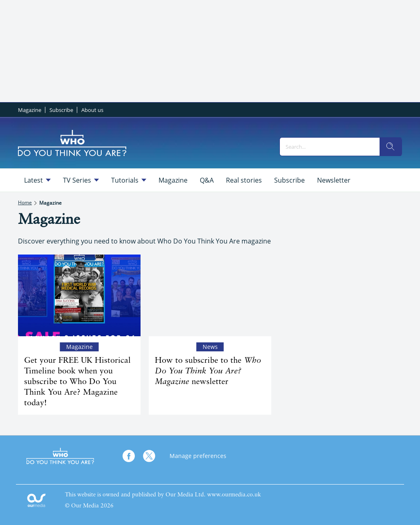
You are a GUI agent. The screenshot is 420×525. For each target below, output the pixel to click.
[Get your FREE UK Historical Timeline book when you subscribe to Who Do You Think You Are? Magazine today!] (79, 295)
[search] (391, 147)
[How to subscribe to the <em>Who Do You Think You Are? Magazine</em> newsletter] (210, 295)
